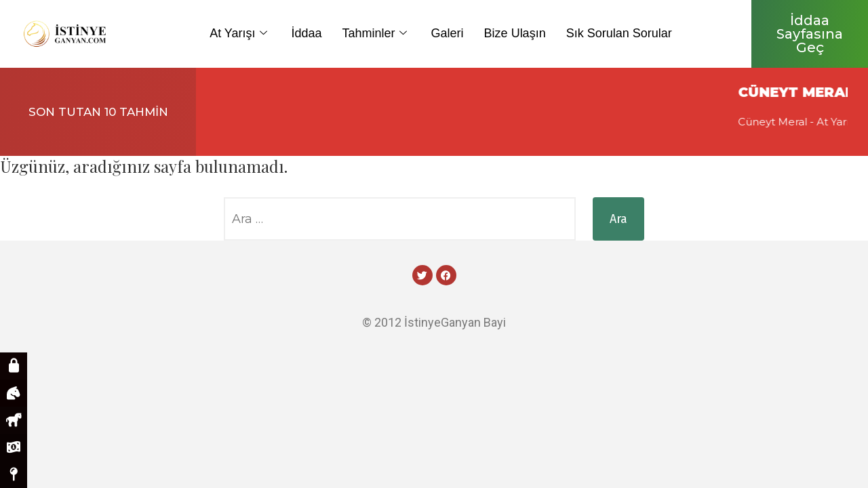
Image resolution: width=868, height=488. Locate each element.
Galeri (448, 33)
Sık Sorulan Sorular (619, 33)
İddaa (307, 33)
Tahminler (375, 33)
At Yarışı (238, 33)
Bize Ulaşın (515, 33)
